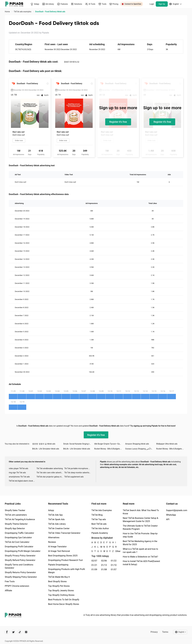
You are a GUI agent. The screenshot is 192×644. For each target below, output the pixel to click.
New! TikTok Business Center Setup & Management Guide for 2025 (141, 520)
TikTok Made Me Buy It (59, 577)
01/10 (114, 565)
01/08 (104, 569)
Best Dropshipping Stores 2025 (63, 556)
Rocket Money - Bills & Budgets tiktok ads (110, 449)
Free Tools (10, 581)
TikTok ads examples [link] (23, 12)
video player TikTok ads (18, 468)
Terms (165, 632)
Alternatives (54, 538)
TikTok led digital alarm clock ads (23, 481)
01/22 (114, 561)
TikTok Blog (97, 515)
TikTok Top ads (99, 519)
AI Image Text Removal (59, 551)
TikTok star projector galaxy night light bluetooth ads (50, 477)
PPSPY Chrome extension (17, 586)
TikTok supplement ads (74, 477)
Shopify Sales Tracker (15, 510)
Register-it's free (118, 122)
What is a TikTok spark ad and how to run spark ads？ (140, 551)
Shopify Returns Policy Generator (20, 572)
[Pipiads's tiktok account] (20, 632)
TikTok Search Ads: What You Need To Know (141, 512)
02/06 (104, 561)
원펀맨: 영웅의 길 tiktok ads (44, 444)
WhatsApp (171, 515)
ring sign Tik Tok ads (17, 473)
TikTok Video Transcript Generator (64, 533)
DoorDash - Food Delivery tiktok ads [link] (50, 12)
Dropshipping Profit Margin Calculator (23, 551)
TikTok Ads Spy (55, 515)
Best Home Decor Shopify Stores (64, 604)
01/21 (94, 565)
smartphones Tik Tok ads (19, 477)
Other (115, 551)
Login (152, 4)
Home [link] (8, 12)
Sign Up (162, 4)
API (168, 519)
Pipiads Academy (100, 533)
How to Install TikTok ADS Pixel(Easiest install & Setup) (141, 563)
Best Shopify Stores (57, 581)
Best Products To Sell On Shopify (64, 600)
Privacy (154, 632)
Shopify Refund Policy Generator (20, 560)
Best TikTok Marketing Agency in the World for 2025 (140, 543)
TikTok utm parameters (16, 515)
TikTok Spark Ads (56, 519)
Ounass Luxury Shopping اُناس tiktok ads (141, 449)
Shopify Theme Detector (16, 524)
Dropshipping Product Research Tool (65, 560)
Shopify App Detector (15, 528)
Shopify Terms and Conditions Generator (19, 566)
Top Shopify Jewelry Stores (61, 591)
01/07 (114, 569)
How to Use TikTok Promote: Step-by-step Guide (140, 535)
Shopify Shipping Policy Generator (21, 577)
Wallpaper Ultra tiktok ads (167, 444)
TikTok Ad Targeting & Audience (20, 519)
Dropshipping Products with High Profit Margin (67, 571)
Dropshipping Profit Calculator (19, 547)
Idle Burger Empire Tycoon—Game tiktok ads (110, 444)
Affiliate (8, 591)
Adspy (51, 510)
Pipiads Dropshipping (58, 565)
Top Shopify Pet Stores (59, 586)
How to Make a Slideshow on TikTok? (140, 557)
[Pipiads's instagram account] (26, 632)
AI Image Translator (57, 547)
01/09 (94, 569)
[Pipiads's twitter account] (13, 632)
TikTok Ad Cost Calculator (17, 542)
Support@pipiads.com (177, 510)
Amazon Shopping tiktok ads (137, 444)
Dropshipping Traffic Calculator (19, 533)
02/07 (94, 561)
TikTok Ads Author (100, 528)
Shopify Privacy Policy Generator (20, 556)
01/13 (104, 565)
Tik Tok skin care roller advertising (50, 473)
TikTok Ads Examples (102, 510)
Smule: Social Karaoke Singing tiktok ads (79, 444)
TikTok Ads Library (57, 524)
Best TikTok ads (99, 524)
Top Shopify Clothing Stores (61, 595)
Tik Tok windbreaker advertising (50, 468)
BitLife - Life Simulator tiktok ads (46, 449)
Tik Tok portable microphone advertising (78, 468)
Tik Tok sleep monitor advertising (78, 473)
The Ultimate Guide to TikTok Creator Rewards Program (140, 527)
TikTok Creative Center (59, 528)
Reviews (52, 542)
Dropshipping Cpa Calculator (18, 538)
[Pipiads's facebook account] (7, 632)
